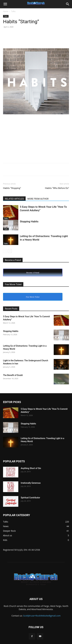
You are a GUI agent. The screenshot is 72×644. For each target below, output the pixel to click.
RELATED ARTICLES (14, 199)
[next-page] (10, 251)
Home (6, 11)
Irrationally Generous (31, 483)
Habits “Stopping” (12, 188)
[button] (5, 4)
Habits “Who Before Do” (57, 188)
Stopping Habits (29, 221)
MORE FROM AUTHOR (38, 199)
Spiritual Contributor (30, 498)
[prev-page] (5, 251)
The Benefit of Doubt (13, 375)
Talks (13, 11)
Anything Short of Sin (31, 468)
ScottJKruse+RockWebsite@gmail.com (42, 616)
